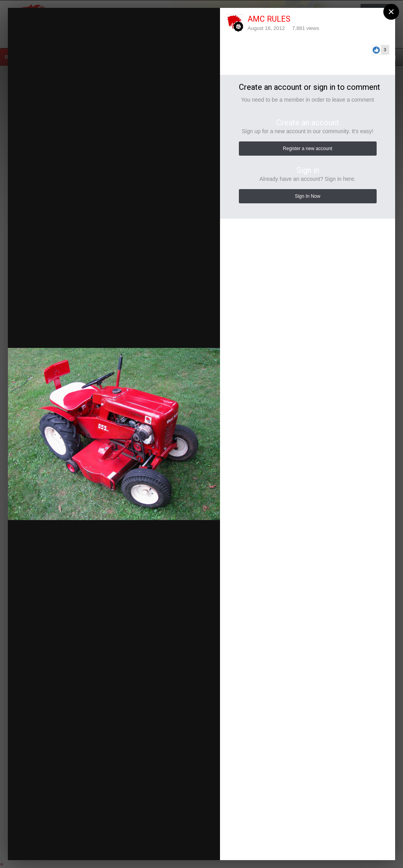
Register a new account (308, 149)
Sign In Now (308, 196)
